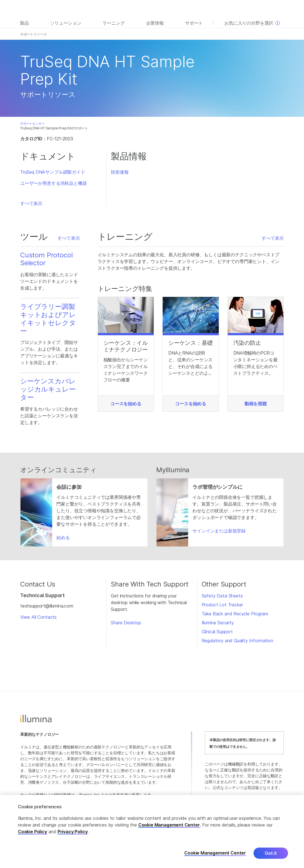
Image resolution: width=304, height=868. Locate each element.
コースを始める (126, 404)
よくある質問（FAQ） (117, 34)
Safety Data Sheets (222, 596)
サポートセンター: (33, 124)
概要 (66, 34)
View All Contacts (38, 617)
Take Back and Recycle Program (235, 614)
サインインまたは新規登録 (219, 531)
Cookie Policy (33, 832)
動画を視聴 (256, 404)
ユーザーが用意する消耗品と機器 (53, 183)
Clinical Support (217, 632)
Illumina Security (218, 623)
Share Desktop (126, 623)
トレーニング (220, 34)
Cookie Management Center (169, 825)
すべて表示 (31, 203)
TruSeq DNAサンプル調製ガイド (53, 172)
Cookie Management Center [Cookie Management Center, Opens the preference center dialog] (215, 853)
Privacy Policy (73, 832)
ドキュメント (85, 34)
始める (63, 537)
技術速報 (120, 172)
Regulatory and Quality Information (237, 641)
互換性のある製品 (191, 34)
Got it (271, 853)
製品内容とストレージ (155, 34)
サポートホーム (272, 34)
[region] (152, 831)
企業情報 (155, 23)
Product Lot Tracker (222, 605)
